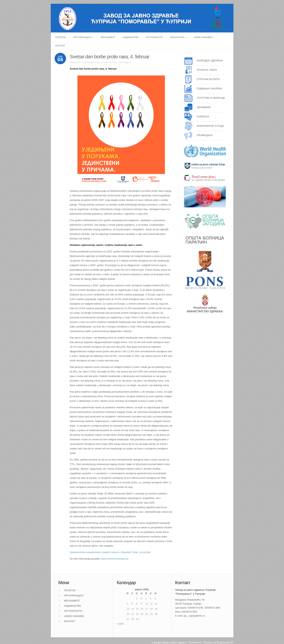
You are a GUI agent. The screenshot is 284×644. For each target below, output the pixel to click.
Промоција (124, 62)
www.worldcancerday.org (115, 559)
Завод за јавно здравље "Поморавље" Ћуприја (187, 636)
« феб (120, 624)
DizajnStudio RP (225, 636)
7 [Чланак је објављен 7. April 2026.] (132, 604)
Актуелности (110, 62)
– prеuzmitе (110, 552)
